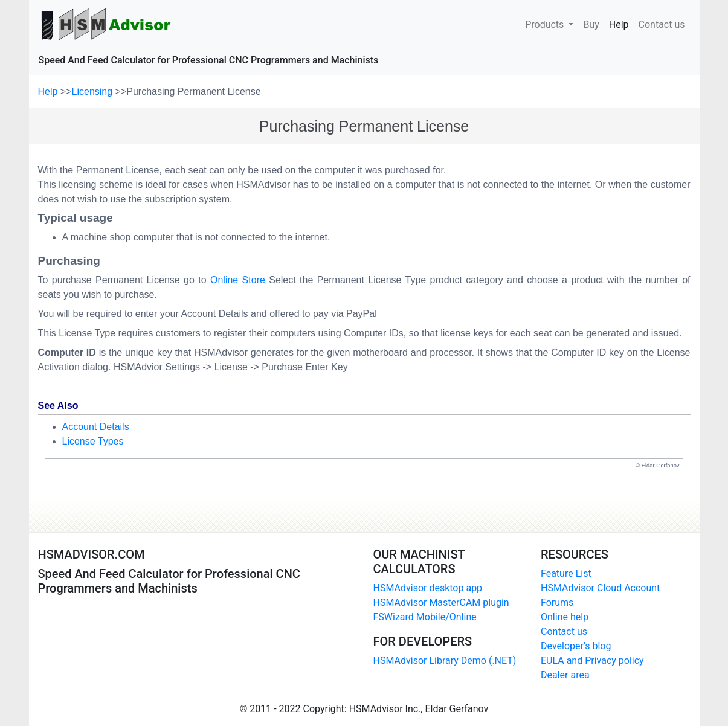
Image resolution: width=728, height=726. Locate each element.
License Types (93, 441)
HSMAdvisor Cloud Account (600, 588)
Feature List (566, 573)
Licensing (94, 92)
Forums (557, 602)
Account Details (96, 427)
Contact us (662, 24)
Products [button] (546, 24)
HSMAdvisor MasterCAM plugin (441, 602)
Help (621, 24)
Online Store (238, 280)
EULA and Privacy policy (592, 660)
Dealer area (565, 675)
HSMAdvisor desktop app (428, 588)
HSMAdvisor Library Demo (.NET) (445, 660)
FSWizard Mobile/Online (425, 617)
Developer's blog (576, 646)
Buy (591, 24)
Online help (565, 617)
